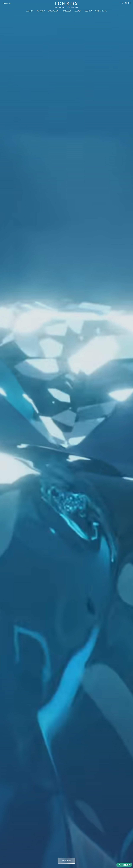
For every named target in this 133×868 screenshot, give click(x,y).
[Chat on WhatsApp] (124, 865)
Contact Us (7, 3)
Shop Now (66, 861)
